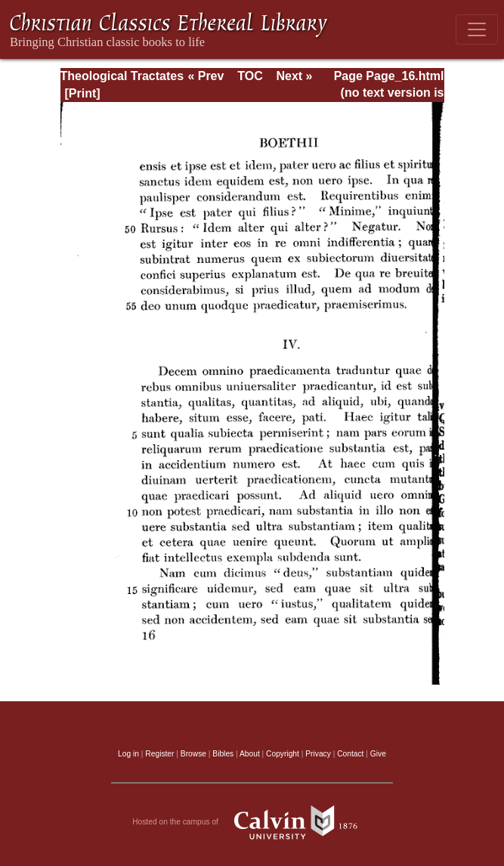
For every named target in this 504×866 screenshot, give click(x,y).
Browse (193, 754)
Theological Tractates (122, 76)
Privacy (318, 754)
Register (159, 754)
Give (378, 754)
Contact (350, 754)
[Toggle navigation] (477, 29)
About (250, 754)
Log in (128, 754)
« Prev (206, 76)
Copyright (283, 754)
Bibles (223, 754)
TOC (250, 76)
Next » (294, 76)
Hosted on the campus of (252, 822)
